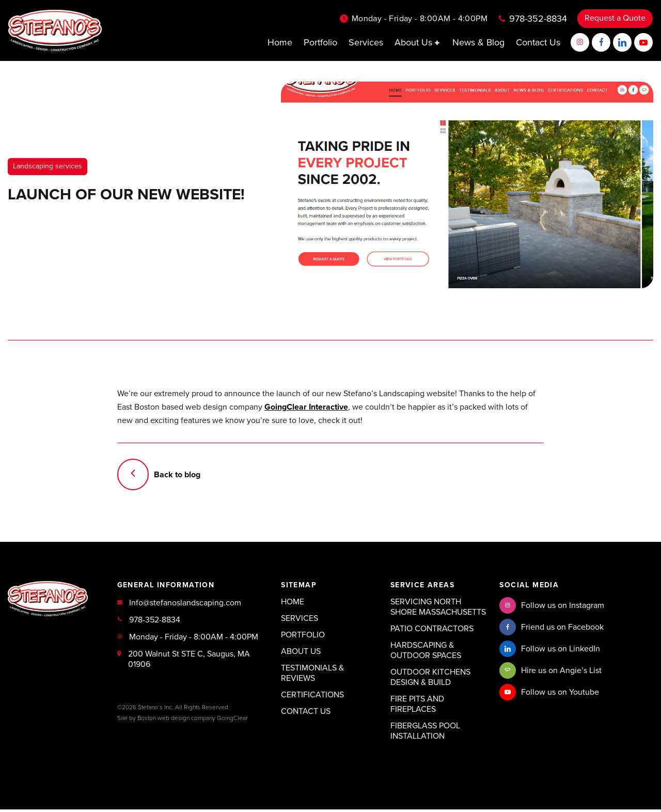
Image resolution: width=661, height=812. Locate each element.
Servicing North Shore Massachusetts (438, 610)
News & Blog (478, 43)
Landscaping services (48, 167)
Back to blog (160, 476)
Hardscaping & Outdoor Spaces (426, 653)
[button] (438, 43)
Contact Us (538, 43)
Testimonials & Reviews (312, 676)
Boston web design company (176, 721)
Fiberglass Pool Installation (425, 733)
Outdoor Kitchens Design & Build (430, 680)
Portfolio (320, 43)
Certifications (312, 697)
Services (366, 43)
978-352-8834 (538, 19)
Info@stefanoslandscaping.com (185, 605)
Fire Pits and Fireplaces (417, 707)
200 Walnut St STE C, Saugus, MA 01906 (189, 662)
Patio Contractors (432, 631)
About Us (418, 43)
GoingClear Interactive (306, 408)
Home (280, 43)
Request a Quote (615, 19)
